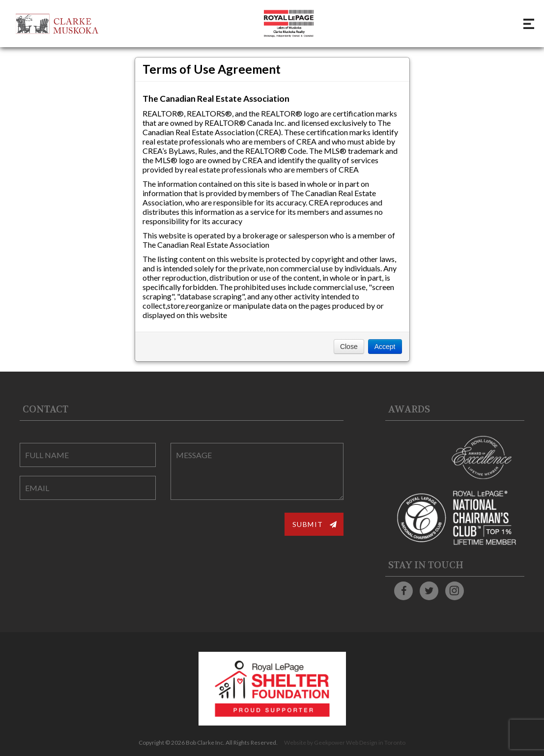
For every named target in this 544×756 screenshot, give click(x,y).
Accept (385, 347)
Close (349, 347)
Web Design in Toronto (376, 742)
